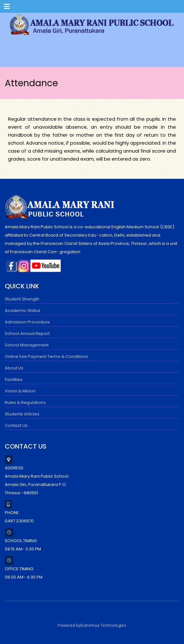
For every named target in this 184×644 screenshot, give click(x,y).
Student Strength (22, 299)
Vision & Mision (20, 391)
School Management (27, 345)
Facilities (14, 379)
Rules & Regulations (25, 402)
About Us (14, 368)
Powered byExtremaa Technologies (92, 625)
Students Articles (22, 414)
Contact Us (16, 425)
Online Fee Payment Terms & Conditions (46, 356)
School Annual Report (27, 333)
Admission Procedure (27, 322)
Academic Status (23, 311)
